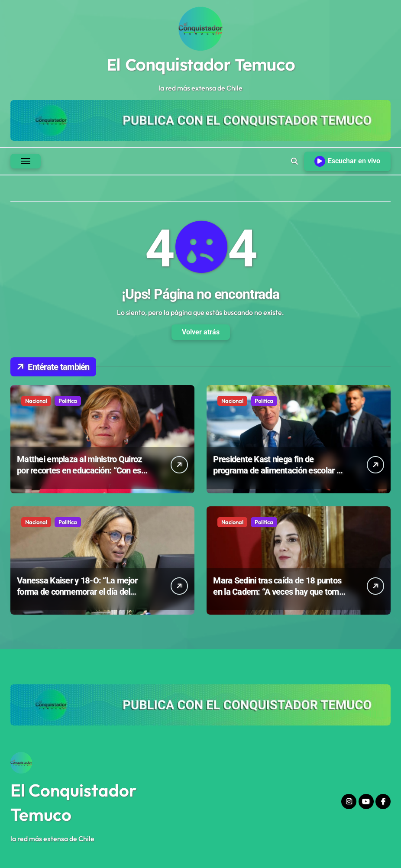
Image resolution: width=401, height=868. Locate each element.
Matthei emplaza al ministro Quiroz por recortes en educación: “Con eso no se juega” (81, 470)
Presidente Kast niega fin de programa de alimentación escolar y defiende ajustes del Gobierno (277, 470)
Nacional (36, 401)
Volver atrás (201, 332)
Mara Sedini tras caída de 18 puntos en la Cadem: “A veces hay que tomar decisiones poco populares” (280, 592)
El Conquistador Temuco (200, 65)
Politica (68, 401)
